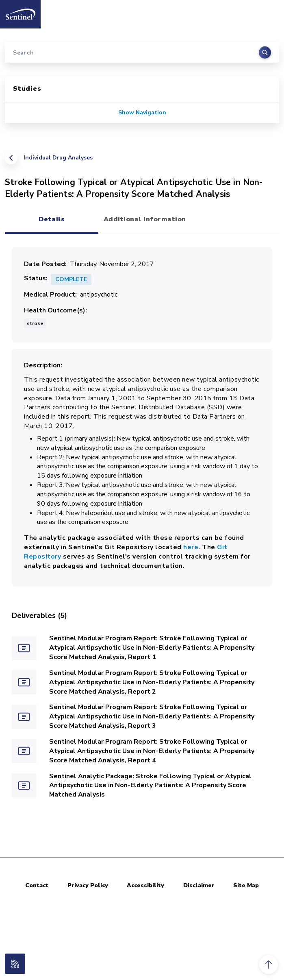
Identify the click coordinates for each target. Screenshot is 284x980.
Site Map (246, 885)
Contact (37, 885)
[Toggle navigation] (269, 12)
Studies (27, 89)
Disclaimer (199, 885)
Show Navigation (142, 112)
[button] (269, 965)
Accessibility (145, 885)
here (191, 547)
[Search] (142, 52)
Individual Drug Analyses (58, 158)
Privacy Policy (88, 885)
